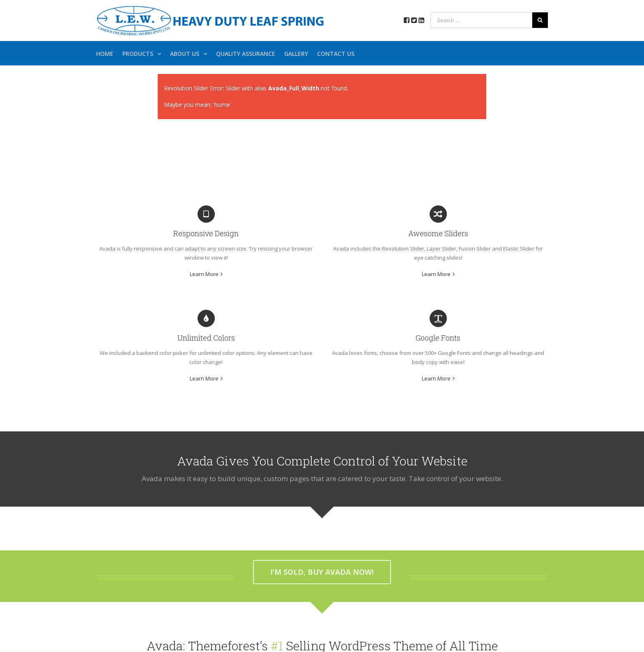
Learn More (204, 274)
